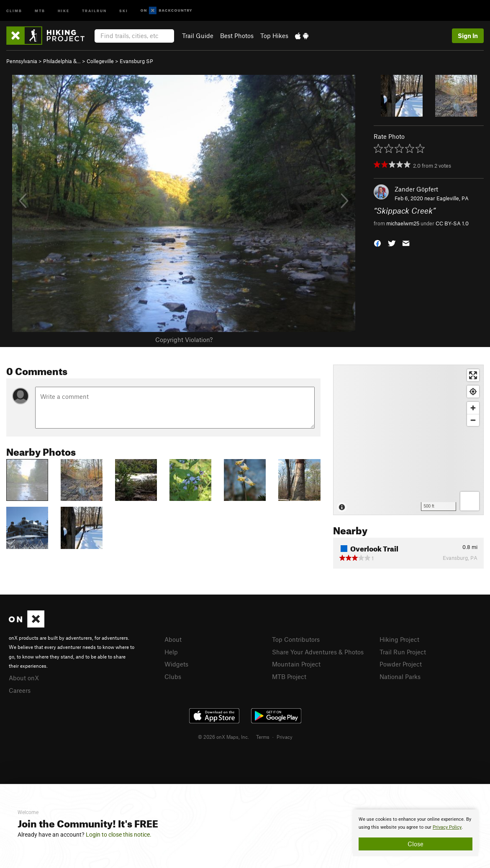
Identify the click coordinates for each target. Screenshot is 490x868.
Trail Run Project (403, 652)
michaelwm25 (403, 223)
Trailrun (94, 10)
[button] (377, 242)
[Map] (408, 440)
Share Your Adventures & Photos (318, 652)
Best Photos (237, 36)
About (173, 639)
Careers (20, 690)
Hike (64, 10)
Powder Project (401, 664)
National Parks (400, 677)
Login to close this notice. (119, 835)
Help (171, 652)
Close (416, 844)
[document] (416, 833)
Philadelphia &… (62, 61)
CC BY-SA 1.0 (452, 223)
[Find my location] (473, 392)
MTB (40, 10)
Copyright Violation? (184, 340)
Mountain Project (296, 664)
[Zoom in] (473, 408)
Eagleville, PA (453, 198)
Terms (263, 737)
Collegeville (100, 61)
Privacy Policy (447, 827)
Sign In (468, 36)
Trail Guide (198, 36)
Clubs (173, 677)
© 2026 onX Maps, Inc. (223, 737)
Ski (124, 10)
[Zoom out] (473, 420)
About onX (24, 678)
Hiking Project (399, 639)
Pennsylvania (22, 61)
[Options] (470, 501)
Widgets (176, 664)
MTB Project (289, 677)
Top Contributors (296, 639)
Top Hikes (274, 36)
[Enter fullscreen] (473, 375)
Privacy (285, 737)
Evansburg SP (136, 61)
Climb (14, 10)
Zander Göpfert (416, 189)
